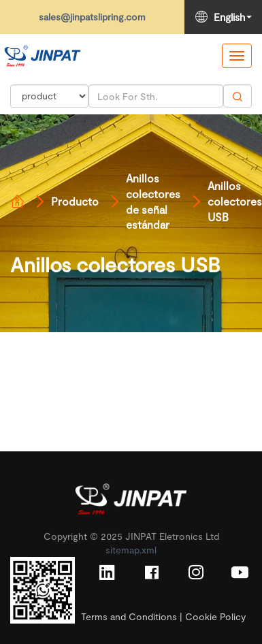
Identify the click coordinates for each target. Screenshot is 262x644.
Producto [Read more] (75, 201)
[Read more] (43, 56)
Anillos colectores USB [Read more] (235, 201)
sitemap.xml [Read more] (131, 550)
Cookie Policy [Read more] (215, 616)
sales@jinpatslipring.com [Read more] (92, 17)
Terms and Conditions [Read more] (129, 616)
